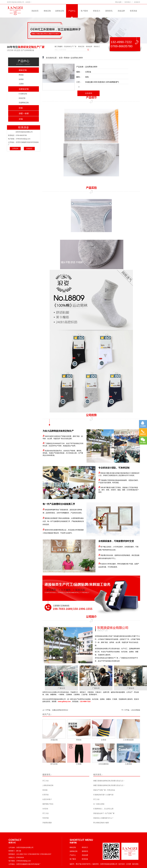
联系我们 (128, 2)
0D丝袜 (45, 790)
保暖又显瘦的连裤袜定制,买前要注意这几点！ (109, 781)
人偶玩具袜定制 (48, 785)
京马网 (129, 864)
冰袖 (21, 119)
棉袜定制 (47, 11)
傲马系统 (135, 864)
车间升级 (46, 818)
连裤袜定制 (60, 11)
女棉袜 (21, 79)
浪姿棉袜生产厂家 (70, 46)
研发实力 (97, 11)
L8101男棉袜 (136, 710)
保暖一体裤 (24, 113)
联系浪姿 (134, 11)
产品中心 (72, 11)
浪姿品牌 (121, 11)
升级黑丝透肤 (47, 823)
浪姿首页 (35, 11)
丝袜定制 (22, 98)
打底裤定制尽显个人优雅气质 (103, 795)
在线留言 (137, 2)
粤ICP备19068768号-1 (84, 864)
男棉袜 (21, 75)
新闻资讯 (109, 11)
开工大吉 (46, 781)
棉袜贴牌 (89, 46)
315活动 (45, 809)
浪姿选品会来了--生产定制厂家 (104, 813)
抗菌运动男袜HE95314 (60, 710)
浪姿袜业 (50, 692)
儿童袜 (21, 84)
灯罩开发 (46, 795)
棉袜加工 (97, 46)
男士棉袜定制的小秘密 (101, 823)
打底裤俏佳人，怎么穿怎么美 (103, 809)
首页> (61, 58)
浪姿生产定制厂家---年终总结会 (104, 790)
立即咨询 (15, 149)
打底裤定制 (23, 94)
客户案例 (84, 11)
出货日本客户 (47, 799)
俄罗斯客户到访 (48, 804)
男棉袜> (67, 58)
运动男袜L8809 (77, 58)
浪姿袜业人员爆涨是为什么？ (103, 818)
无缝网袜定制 (24, 103)
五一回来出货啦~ (99, 804)
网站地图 (118, 2)
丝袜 (21, 108)
